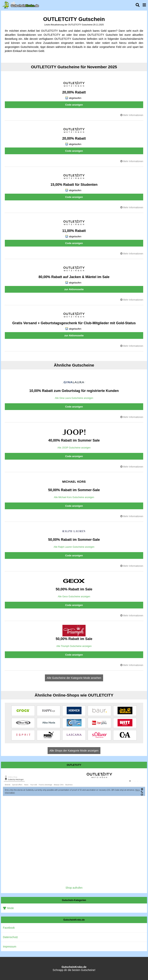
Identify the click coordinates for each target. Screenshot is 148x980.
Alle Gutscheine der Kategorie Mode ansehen (74, 678)
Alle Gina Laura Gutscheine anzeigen (74, 398)
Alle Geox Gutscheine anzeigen (74, 597)
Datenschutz (10, 937)
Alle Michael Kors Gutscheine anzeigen (74, 497)
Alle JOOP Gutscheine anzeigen (74, 448)
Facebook (9, 928)
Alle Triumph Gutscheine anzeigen (74, 646)
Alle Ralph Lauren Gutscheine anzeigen (74, 547)
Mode (8, 908)
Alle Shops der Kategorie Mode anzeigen (74, 751)
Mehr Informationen (132, 115)
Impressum (10, 947)
